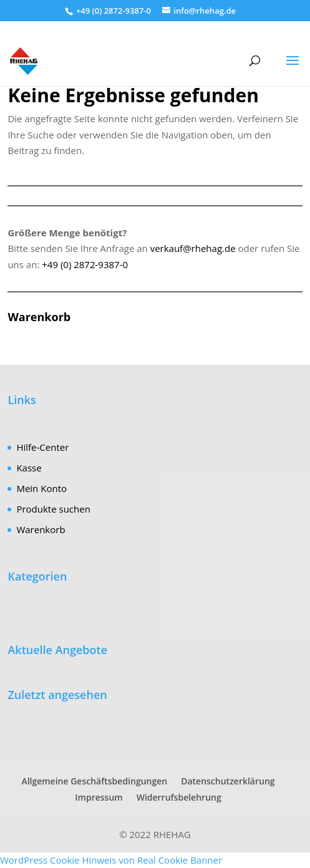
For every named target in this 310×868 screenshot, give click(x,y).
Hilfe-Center (42, 447)
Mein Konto (41, 488)
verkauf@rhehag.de (193, 248)
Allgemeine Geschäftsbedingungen (94, 781)
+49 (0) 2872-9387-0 (85, 264)
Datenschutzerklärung (228, 781)
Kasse (29, 468)
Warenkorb (41, 529)
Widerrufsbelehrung (179, 797)
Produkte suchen (53, 509)
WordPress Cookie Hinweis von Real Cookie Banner (111, 860)
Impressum (99, 797)
